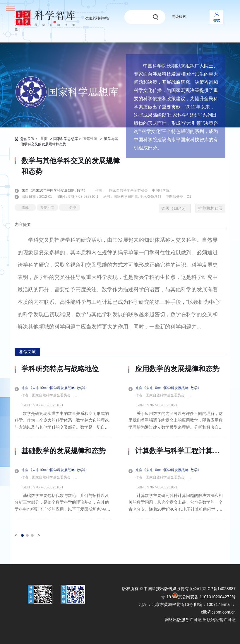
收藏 (25, 207)
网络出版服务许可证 (183, 620)
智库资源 (90, 139)
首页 (44, 139)
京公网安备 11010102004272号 (204, 597)
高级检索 (179, 17)
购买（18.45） (175, 208)
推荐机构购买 (210, 208)
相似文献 (28, 352)
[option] (63, 442)
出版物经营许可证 (219, 620)
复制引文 (47, 207)
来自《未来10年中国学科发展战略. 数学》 (58, 190)
